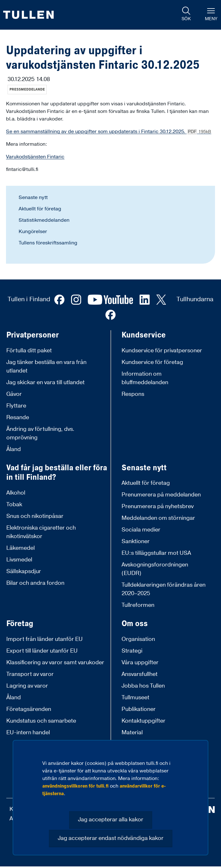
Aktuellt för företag (40, 209)
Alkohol (16, 493)
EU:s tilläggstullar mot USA (156, 553)
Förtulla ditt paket (29, 351)
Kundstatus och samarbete (41, 721)
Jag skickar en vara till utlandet (45, 382)
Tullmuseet (135, 698)
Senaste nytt (33, 197)
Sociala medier (141, 530)
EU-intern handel (28, 733)
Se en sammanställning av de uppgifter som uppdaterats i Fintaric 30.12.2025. (109, 132)
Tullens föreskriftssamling (48, 243)
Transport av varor (30, 674)
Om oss (135, 624)
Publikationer (139, 709)
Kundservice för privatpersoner (162, 351)
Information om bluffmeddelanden (145, 378)
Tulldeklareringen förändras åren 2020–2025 (164, 589)
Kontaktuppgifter (143, 721)
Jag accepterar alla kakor (111, 820)
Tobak (14, 504)
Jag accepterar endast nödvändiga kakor (111, 838)
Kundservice (144, 335)
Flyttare (16, 406)
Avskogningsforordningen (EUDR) (155, 569)
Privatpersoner (33, 335)
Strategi (132, 651)
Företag (20, 624)
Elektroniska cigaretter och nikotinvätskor (41, 532)
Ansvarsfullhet (140, 674)
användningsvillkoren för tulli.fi (75, 786)
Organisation (138, 639)
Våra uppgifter (140, 663)
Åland (14, 449)
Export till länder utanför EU (42, 651)
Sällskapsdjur (24, 571)
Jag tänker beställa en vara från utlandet (46, 367)
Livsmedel (19, 560)
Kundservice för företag (152, 362)
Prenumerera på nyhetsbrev (158, 506)
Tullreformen (138, 605)
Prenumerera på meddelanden (161, 495)
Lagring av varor (27, 686)
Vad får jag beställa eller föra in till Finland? (57, 473)
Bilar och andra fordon (35, 583)
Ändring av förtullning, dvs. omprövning (40, 433)
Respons (133, 394)
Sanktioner (136, 541)
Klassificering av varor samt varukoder (55, 663)
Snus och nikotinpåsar (35, 516)
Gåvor (14, 394)
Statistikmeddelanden (44, 220)
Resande (18, 417)
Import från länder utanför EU (45, 639)
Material (132, 733)
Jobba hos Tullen (143, 686)
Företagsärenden (29, 709)
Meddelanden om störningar (158, 518)
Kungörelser (33, 232)
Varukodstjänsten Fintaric (35, 157)
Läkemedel (21, 548)
